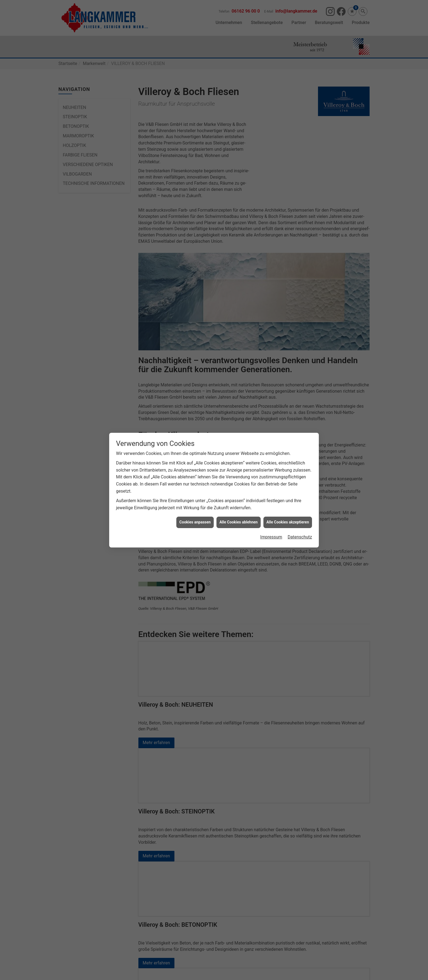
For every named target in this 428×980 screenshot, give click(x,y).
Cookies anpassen (195, 522)
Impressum (271, 537)
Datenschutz (300, 537)
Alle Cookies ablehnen (239, 522)
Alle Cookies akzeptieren (288, 522)
